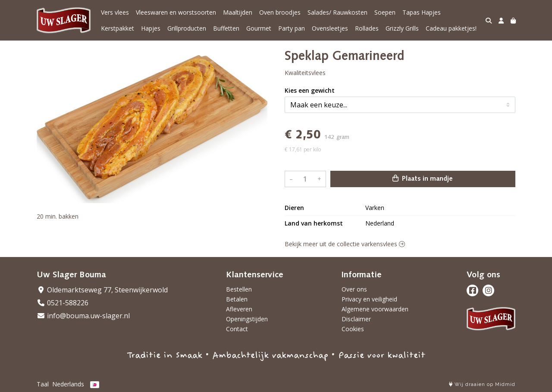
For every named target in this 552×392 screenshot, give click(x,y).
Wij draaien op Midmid (482, 384)
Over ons (354, 289)
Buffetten (226, 28)
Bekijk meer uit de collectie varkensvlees (345, 244)
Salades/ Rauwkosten (337, 12)
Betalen (237, 299)
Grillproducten (187, 28)
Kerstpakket (118, 28)
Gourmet (259, 28)
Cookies (353, 329)
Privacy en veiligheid (369, 299)
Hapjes (151, 28)
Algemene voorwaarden (375, 309)
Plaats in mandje (423, 179)
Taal (43, 384)
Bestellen (239, 289)
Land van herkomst (314, 223)
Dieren (294, 208)
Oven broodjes (280, 12)
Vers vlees (115, 12)
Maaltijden (238, 12)
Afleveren (239, 309)
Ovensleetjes (330, 28)
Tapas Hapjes (422, 12)
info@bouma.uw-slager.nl (83, 316)
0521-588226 (63, 303)
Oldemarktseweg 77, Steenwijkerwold (102, 290)
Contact (237, 329)
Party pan (292, 28)
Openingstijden (247, 319)
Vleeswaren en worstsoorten (176, 12)
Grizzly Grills (402, 28)
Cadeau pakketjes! (451, 28)
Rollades (367, 28)
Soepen (385, 12)
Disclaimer (356, 319)
